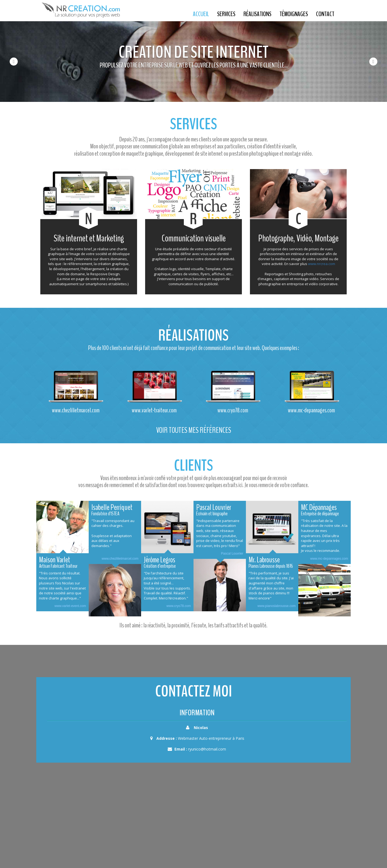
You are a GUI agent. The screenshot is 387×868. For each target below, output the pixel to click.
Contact (325, 14)
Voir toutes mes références (194, 430)
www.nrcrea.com (322, 264)
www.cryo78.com (179, 606)
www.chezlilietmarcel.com (120, 559)
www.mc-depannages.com (329, 559)
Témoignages (294, 14)
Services (226, 14)
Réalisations (257, 14)
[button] (10, 62)
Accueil (201, 14)
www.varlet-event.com (70, 606)
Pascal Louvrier (232, 553)
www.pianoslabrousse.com (277, 606)
